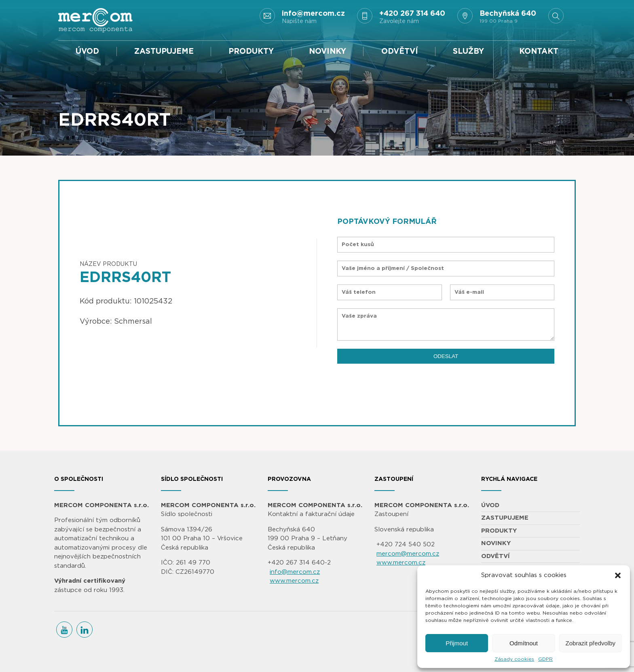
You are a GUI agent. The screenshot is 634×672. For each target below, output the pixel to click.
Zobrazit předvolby (591, 643)
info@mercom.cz (295, 572)
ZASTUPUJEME (164, 52)
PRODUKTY (251, 52)
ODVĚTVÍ (400, 52)
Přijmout (457, 643)
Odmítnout (524, 643)
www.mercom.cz (294, 581)
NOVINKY (328, 52)
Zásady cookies (514, 659)
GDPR (545, 659)
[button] (618, 575)
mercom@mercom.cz (408, 554)
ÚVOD (87, 52)
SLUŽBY (468, 52)
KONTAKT (539, 52)
